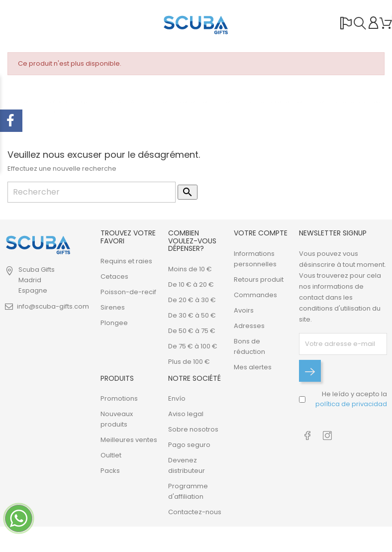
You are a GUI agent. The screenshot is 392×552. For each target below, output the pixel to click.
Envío (177, 398)
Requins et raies (126, 261)
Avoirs (244, 310)
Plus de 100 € (189, 362)
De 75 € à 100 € (193, 346)
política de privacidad (351, 404)
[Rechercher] (92, 192)
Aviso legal (186, 414)
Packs (110, 471)
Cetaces (114, 276)
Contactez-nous (195, 512)
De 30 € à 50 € (192, 315)
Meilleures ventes (129, 440)
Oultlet (111, 455)
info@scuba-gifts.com (53, 306)
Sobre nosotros (193, 429)
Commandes (255, 295)
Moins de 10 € (190, 269)
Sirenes (113, 307)
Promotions (119, 398)
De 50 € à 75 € (192, 331)
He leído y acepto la (351, 399)
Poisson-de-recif (128, 292)
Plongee (114, 323)
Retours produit (259, 279)
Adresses (249, 326)
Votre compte (261, 233)
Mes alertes (253, 367)
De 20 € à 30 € (192, 300)
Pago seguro (189, 445)
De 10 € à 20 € (191, 284)
